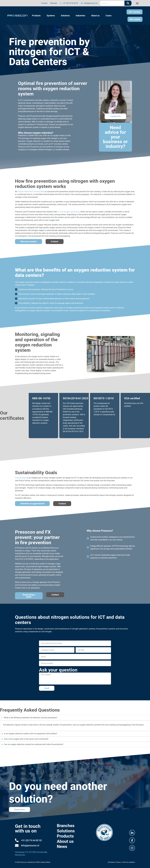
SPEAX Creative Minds (43, 862)
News (62, 847)
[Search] (128, 3)
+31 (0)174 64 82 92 (31, 840)
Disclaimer (111, 862)
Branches (66, 826)
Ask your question (58, 670)
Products (65, 836)
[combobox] (112, 3)
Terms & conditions (129, 862)
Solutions (66, 831)
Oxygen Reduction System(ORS (31, 192)
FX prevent (34, 116)
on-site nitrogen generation (68, 212)
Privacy (119, 862)
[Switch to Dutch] (137, 3)
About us (65, 841)
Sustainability (21, 478)
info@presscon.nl (30, 845)
